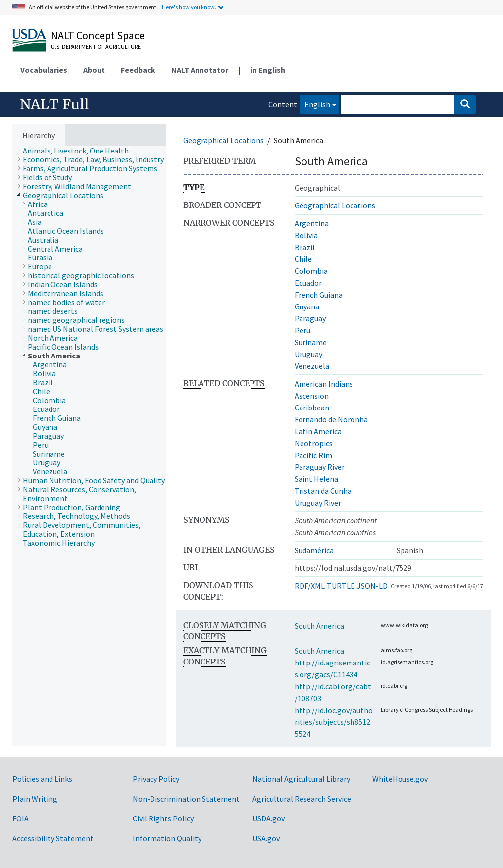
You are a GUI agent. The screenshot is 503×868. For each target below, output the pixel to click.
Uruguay (308, 354)
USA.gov (266, 838)
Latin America (318, 431)
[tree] (89, 446)
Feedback (138, 70)
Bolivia (306, 235)
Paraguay (310, 318)
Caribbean (312, 408)
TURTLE (341, 586)
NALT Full (54, 104)
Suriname (311, 342)
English (315, 104)
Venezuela (312, 366)
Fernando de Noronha (331, 419)
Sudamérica (314, 550)
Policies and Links (42, 779)
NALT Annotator (200, 70)
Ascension (312, 396)
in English (268, 70)
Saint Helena (316, 479)
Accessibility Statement (53, 838)
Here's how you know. (189, 7)
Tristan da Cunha (323, 491)
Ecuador (308, 283)
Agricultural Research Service (302, 799)
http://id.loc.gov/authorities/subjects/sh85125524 (334, 722)
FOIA (21, 818)
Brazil (305, 247)
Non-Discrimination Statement (186, 799)
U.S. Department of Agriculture (96, 46)
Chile (303, 259)
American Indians (324, 384)
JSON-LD (372, 586)
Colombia (311, 271)
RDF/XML (310, 586)
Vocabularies (44, 70)
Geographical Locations (224, 140)
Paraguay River (320, 467)
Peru (302, 330)
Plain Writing (35, 799)
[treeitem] (80, 151)
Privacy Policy (156, 779)
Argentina (312, 223)
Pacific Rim (313, 455)
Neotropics (314, 443)
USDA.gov (269, 818)
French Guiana (319, 295)
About (94, 70)
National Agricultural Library (301, 779)
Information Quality (167, 838)
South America (319, 626)
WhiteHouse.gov (400, 779)
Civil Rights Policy (163, 818)
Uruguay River (318, 503)
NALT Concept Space (98, 35)
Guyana (307, 306)
